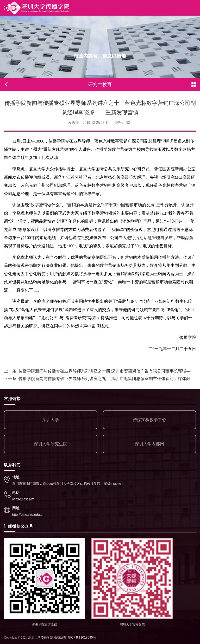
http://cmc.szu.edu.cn (28, 515)
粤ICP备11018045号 (82, 637)
